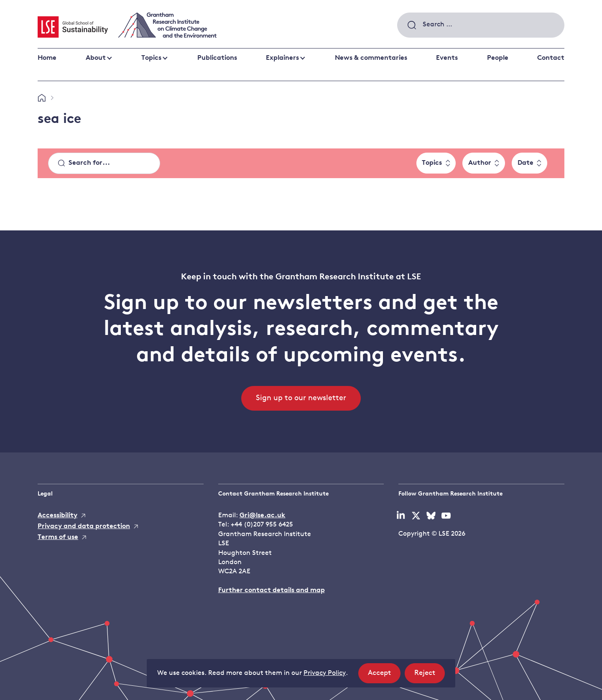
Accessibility (57, 516)
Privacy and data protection (84, 526)
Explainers (282, 58)
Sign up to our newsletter (301, 398)
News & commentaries (371, 58)
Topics (151, 58)
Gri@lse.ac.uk (263, 516)
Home (47, 58)
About (96, 58)
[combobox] (481, 25)
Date (525, 163)
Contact (551, 58)
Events (447, 58)
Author (480, 163)
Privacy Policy (325, 673)
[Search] (104, 164)
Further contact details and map (272, 590)
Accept (384, 676)
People (498, 58)
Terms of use (58, 537)
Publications (217, 58)
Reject (430, 676)
